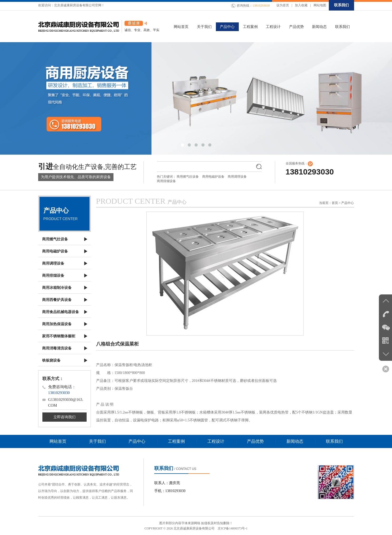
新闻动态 (295, 441)
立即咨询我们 (64, 417)
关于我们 (97, 441)
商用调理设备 (237, 177)
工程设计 (216, 441)
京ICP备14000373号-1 (233, 528)
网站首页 (58, 441)
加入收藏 (301, 5)
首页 (335, 203)
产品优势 (255, 441)
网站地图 (320, 5)
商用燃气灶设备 (188, 177)
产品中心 (137, 441)
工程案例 (176, 441)
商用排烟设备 (166, 181)
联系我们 (341, 5)
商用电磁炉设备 (213, 177)
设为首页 (283, 5)
